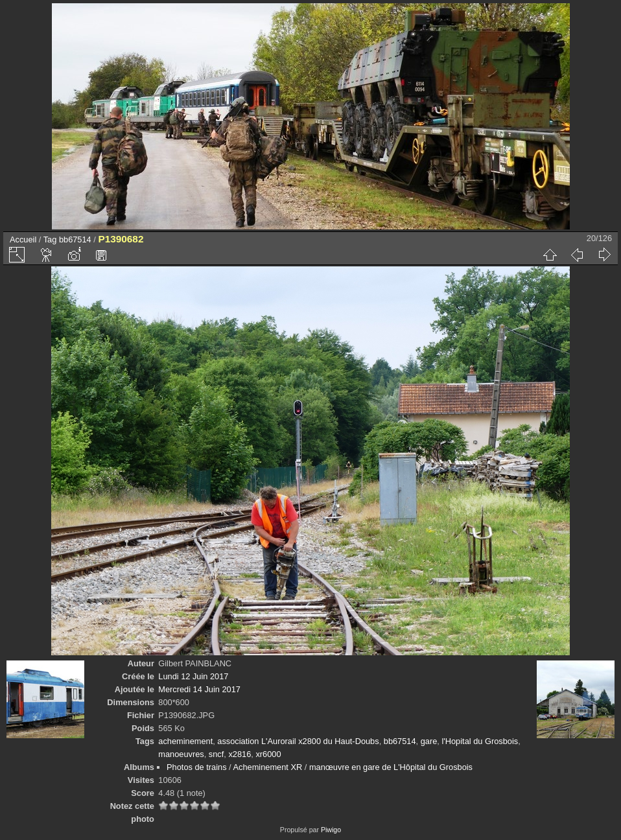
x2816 (240, 754)
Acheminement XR (268, 767)
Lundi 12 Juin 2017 (193, 676)
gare (429, 741)
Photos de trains (196, 767)
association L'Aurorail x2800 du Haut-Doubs (298, 741)
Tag (50, 239)
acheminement (185, 741)
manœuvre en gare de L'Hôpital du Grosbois (391, 767)
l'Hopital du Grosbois (480, 741)
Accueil (23, 239)
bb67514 (75, 239)
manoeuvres (181, 754)
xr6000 (268, 754)
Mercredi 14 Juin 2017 (199, 689)
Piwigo (331, 830)
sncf (216, 754)
